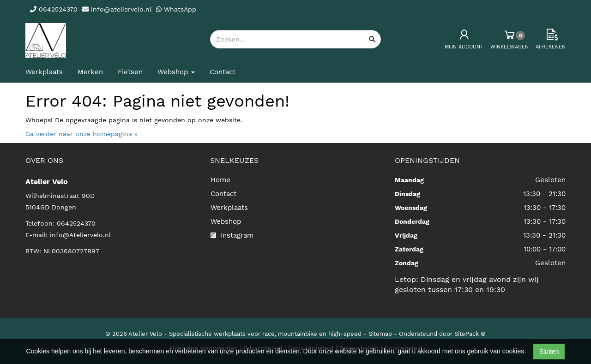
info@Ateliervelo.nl (80, 235)
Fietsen (130, 72)
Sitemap (380, 334)
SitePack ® (470, 334)
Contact (223, 72)
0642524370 (76, 223)
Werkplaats (44, 72)
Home (220, 180)
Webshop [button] (176, 72)
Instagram (232, 235)
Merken (90, 72)
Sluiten (549, 352)
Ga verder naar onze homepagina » (81, 134)
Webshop (226, 221)
